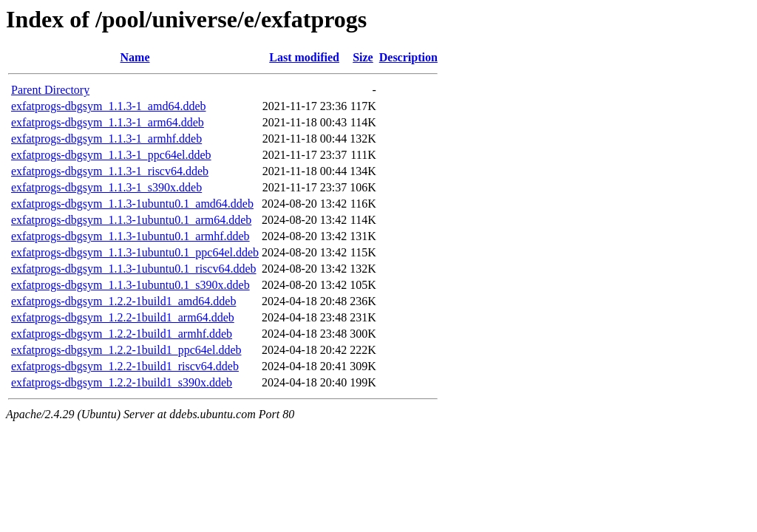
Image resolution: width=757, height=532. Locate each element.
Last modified (304, 57)
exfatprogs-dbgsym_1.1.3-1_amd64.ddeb (109, 106)
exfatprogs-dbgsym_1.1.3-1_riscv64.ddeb (110, 171)
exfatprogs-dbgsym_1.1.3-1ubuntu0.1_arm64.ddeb (131, 220)
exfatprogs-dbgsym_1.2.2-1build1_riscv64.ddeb (125, 366)
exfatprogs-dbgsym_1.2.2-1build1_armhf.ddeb (122, 334)
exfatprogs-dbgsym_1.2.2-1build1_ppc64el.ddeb (126, 350)
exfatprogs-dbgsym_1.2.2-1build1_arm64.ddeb (123, 317)
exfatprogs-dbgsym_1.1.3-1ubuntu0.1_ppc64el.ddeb (135, 252)
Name (135, 57)
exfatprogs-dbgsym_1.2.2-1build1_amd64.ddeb (123, 301)
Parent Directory (50, 90)
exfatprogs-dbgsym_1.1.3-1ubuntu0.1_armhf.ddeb (130, 236)
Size (363, 57)
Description (408, 57)
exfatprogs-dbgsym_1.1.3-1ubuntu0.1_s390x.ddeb (130, 285)
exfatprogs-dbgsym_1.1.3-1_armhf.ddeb (106, 139)
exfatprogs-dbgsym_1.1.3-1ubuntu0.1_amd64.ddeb (132, 204)
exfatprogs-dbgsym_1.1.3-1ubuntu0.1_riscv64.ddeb (134, 269)
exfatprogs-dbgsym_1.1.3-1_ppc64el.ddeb (111, 155)
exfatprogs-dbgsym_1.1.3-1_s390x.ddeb (106, 187)
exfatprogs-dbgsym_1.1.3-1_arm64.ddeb (108, 122)
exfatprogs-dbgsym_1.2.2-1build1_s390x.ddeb (122, 382)
